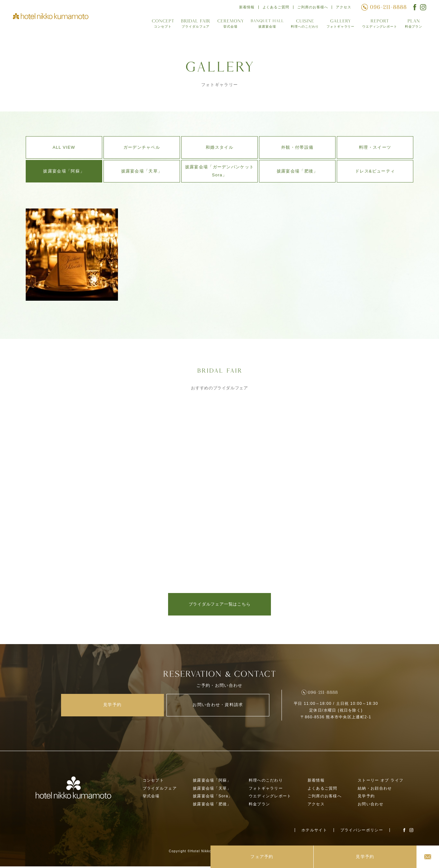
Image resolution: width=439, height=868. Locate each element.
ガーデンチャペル (142, 147)
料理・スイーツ (375, 147)
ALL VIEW (64, 147)
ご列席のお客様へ (312, 8)
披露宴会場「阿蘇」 (64, 171)
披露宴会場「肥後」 (297, 171)
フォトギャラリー (338, 25)
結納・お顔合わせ (375, 790)
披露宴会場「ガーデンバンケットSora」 (220, 171)
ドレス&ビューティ (375, 171)
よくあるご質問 (274, 8)
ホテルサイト (314, 832)
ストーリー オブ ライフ (381, 782)
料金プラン (413, 25)
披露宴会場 (264, 25)
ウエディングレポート (378, 25)
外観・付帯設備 (297, 147)
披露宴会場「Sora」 (213, 798)
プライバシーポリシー (362, 832)
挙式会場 (227, 25)
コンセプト (159, 25)
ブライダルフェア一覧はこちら (220, 604)
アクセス (343, 8)
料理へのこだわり (301, 25)
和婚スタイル (219, 147)
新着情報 (244, 8)
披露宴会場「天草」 (142, 171)
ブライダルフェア (192, 25)
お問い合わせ (371, 806)
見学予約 (366, 798)
